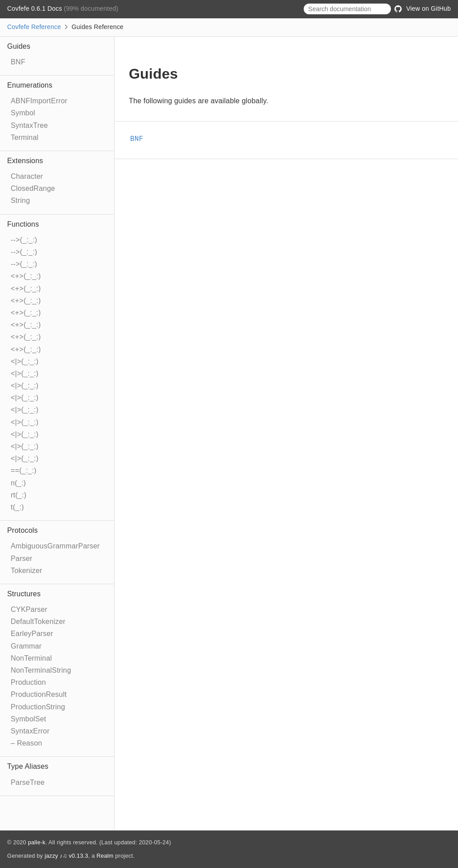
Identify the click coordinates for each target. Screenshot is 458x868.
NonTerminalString (41, 670)
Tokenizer (26, 571)
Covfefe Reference (34, 27)
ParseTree (28, 782)
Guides (19, 46)
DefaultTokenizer (38, 622)
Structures (24, 594)
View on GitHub (423, 8)
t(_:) (17, 507)
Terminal (25, 137)
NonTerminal (31, 658)
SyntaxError (30, 731)
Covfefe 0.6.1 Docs (36, 8)
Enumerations (30, 85)
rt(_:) (19, 495)
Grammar (26, 646)
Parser (21, 558)
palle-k (36, 842)
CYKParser (29, 609)
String (20, 200)
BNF (18, 62)
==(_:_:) (24, 470)
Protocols (23, 530)
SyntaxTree (29, 125)
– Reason (26, 743)
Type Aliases (28, 766)
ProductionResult (39, 694)
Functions (23, 224)
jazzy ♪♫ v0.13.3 (66, 856)
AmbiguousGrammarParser (55, 546)
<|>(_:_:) (25, 361)
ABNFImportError (39, 101)
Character (27, 176)
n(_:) (18, 483)
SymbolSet (28, 719)
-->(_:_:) (24, 240)
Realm (105, 856)
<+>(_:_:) (26, 276)
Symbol (23, 113)
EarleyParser (32, 634)
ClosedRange (33, 188)
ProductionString (38, 707)
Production (28, 682)
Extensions (25, 161)
